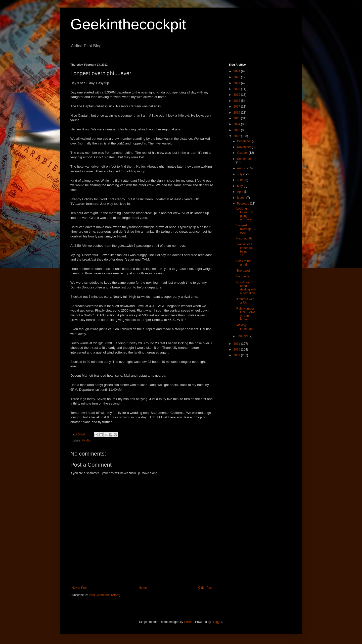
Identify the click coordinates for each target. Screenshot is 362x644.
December (244, 141)
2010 (237, 350)
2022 (237, 77)
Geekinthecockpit (128, 24)
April (240, 192)
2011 (237, 344)
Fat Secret (243, 276)
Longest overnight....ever (246, 229)
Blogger (217, 622)
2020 (237, 89)
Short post (243, 271)
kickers (189, 622)
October (243, 153)
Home (143, 588)
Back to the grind (244, 263)
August (242, 168)
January (243, 336)
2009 (237, 355)
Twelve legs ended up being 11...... (244, 250)
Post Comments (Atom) (104, 595)
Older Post (205, 588)
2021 (237, 83)
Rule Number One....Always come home (246, 314)
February (243, 204)
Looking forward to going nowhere (245, 214)
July (240, 174)
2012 (237, 136)
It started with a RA (245, 301)
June (241, 180)
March (242, 198)
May (240, 186)
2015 (237, 118)
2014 (237, 124)
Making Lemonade (245, 327)
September (244, 159)
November (244, 147)
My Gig (86, 440)
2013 (237, 130)
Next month (244, 238)
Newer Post (79, 588)
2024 (237, 71)
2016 (237, 113)
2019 (237, 95)
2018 (237, 101)
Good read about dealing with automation (246, 288)
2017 (237, 107)
